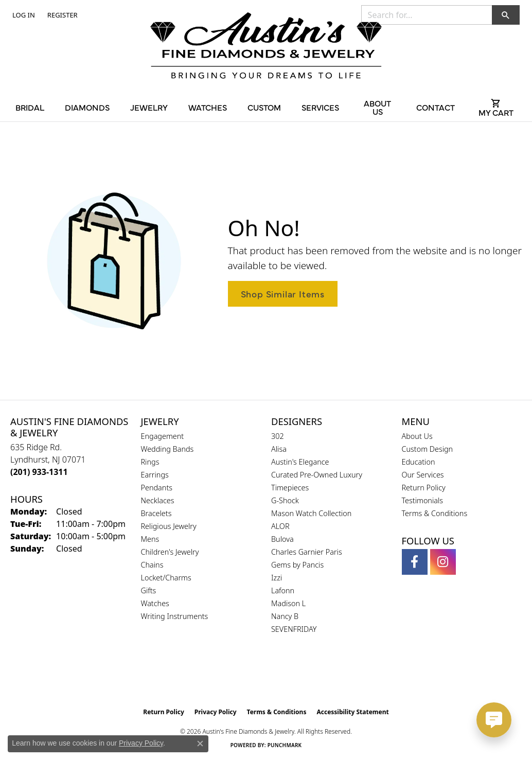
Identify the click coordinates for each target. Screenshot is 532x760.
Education (419, 462)
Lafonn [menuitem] (283, 590)
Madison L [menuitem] (288, 603)
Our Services (423, 475)
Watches (208, 107)
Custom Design (428, 449)
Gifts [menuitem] (149, 590)
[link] (61, 15)
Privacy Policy (216, 712)
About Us (377, 107)
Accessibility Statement (352, 712)
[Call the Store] (39, 472)
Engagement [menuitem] (163, 436)
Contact (436, 107)
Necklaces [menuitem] (158, 500)
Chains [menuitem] (152, 565)
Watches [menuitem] (155, 603)
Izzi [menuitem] (277, 578)
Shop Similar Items (283, 294)
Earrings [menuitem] (155, 475)
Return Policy (424, 488)
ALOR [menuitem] (280, 526)
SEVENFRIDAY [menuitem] (294, 629)
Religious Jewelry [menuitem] (169, 526)
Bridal (30, 107)
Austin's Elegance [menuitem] (300, 462)
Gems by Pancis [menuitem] (297, 565)
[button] (23, 15)
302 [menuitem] (278, 436)
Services (320, 107)
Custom (264, 107)
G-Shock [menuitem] (285, 500)
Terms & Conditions (435, 513)
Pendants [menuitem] (157, 488)
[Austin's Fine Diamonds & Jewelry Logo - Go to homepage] (266, 47)
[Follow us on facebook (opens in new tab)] (415, 562)
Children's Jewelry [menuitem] (170, 552)
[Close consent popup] (200, 744)
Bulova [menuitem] (282, 539)
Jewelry (149, 107)
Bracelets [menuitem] (156, 513)
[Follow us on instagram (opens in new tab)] (443, 562)
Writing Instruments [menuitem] (175, 616)
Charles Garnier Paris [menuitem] (307, 552)
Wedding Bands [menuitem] (167, 449)
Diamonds (87, 107)
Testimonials (423, 500)
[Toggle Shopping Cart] (496, 107)
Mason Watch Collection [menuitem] (311, 513)
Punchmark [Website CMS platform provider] (285, 745)
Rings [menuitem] (150, 462)
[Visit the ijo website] (292, 677)
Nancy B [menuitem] (285, 616)
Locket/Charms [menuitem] (166, 578)
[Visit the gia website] (242, 677)
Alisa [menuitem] (279, 449)
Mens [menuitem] (150, 539)
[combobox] (427, 15)
